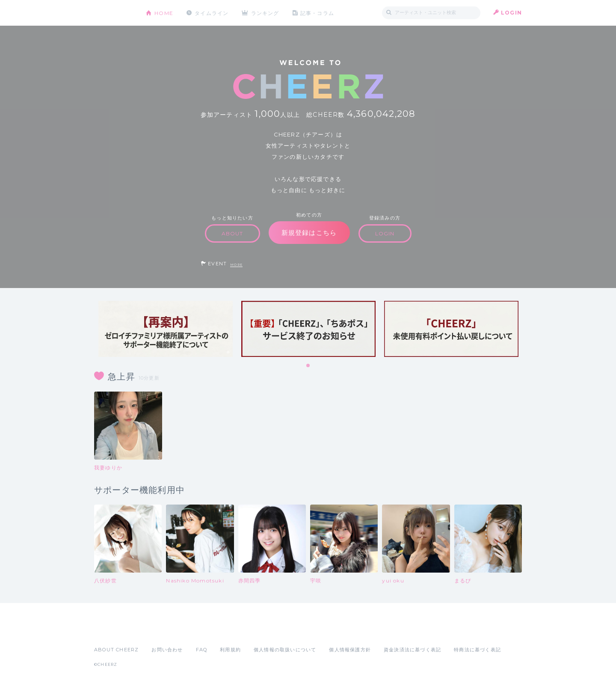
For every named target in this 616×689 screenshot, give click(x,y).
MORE (236, 265)
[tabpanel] (166, 329)
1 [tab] (308, 366)
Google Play (159, 631)
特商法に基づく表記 (477, 650)
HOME (164, 13)
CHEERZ (114, 13)
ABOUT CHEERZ (116, 650)
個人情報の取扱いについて (285, 650)
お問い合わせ (167, 650)
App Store (114, 631)
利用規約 (230, 650)
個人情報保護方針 (350, 650)
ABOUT (232, 233)
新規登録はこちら (309, 233)
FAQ (202, 650)
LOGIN (511, 13)
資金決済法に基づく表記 (412, 650)
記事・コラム (318, 13)
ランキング (266, 13)
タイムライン (212, 13)
